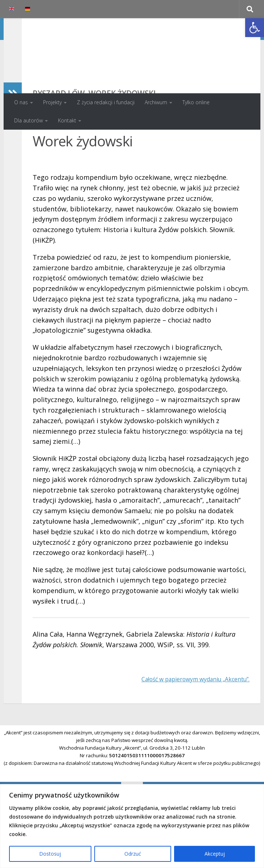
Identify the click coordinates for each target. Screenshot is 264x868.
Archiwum (156, 102)
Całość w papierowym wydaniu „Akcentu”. (185, 726)
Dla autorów (28, 120)
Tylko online (196, 102)
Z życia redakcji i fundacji (106, 102)
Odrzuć (133, 854)
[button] (255, 28)
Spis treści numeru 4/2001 (212, 167)
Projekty (52, 102)
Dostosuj (50, 854)
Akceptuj (215, 854)
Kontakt (67, 120)
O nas (21, 102)
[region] (132, 826)
